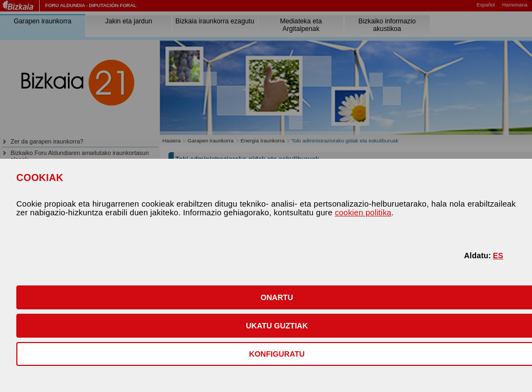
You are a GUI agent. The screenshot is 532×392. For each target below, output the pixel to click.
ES (498, 256)
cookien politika (363, 213)
